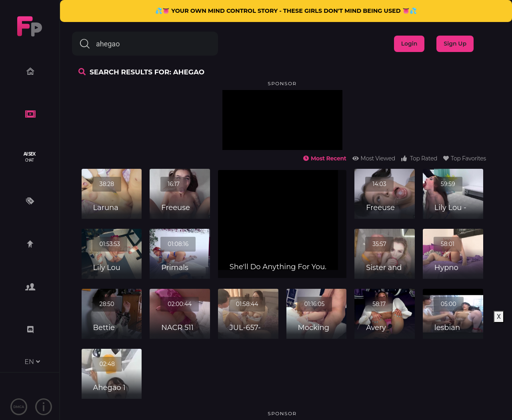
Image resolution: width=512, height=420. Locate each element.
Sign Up (455, 44)
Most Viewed (374, 158)
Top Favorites (465, 158)
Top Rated (419, 158)
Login (409, 44)
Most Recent (325, 158)
